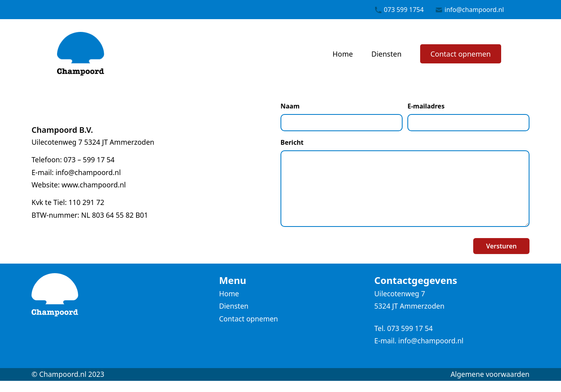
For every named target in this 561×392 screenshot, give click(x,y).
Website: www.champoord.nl (79, 185)
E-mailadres (426, 106)
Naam (290, 106)
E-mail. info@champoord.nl (419, 341)
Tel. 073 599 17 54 (404, 328)
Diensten (386, 54)
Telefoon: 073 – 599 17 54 (73, 160)
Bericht (292, 142)
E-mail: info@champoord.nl (76, 172)
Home (343, 54)
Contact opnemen (461, 54)
